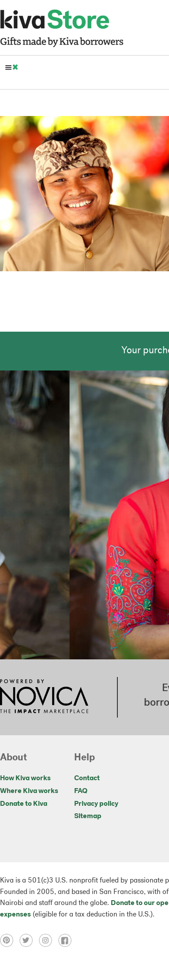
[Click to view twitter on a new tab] (29, 940)
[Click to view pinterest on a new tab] (10, 940)
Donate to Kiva (24, 804)
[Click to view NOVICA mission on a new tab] (44, 697)
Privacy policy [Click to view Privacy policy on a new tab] (96, 804)
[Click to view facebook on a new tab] (67, 940)
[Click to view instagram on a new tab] (49, 940)
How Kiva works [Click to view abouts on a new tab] (25, 778)
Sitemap (88, 816)
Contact (87, 778)
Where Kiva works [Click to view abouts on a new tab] (29, 791)
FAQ (81, 791)
